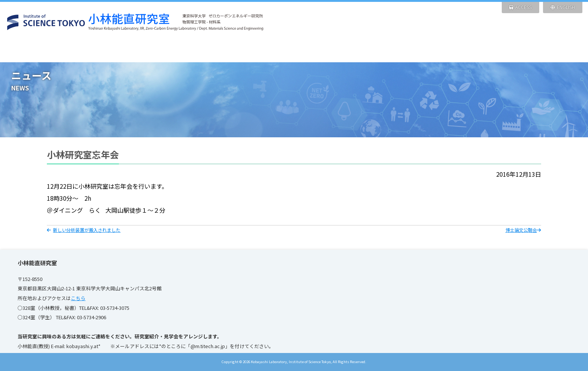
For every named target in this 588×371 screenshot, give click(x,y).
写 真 (478, 50)
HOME (37, 50)
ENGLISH (563, 7)
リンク (551, 50)
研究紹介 (184, 50)
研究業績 (331, 50)
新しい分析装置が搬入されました (84, 230)
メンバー (404, 50)
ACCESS (520, 7)
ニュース (110, 50)
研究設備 (257, 50)
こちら (78, 298)
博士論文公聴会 (523, 230)
